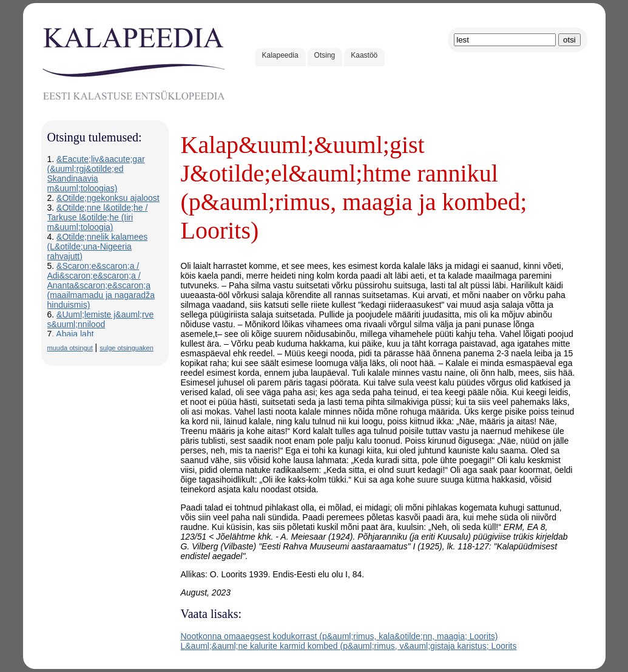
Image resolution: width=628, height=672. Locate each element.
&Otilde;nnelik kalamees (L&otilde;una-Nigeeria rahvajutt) (98, 246)
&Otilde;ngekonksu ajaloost (108, 198)
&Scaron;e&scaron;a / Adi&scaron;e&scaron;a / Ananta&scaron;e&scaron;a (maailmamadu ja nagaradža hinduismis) (101, 285)
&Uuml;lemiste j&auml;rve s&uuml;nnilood (101, 319)
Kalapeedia (280, 55)
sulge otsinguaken (127, 348)
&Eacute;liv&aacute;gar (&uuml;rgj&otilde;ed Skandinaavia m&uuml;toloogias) (96, 174)
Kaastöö (364, 55)
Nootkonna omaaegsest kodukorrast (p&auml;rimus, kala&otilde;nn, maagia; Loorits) (339, 636)
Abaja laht (75, 334)
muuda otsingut (70, 348)
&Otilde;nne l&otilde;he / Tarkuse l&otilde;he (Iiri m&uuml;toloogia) (98, 217)
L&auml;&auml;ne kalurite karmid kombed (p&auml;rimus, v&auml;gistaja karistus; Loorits (349, 646)
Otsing (325, 55)
